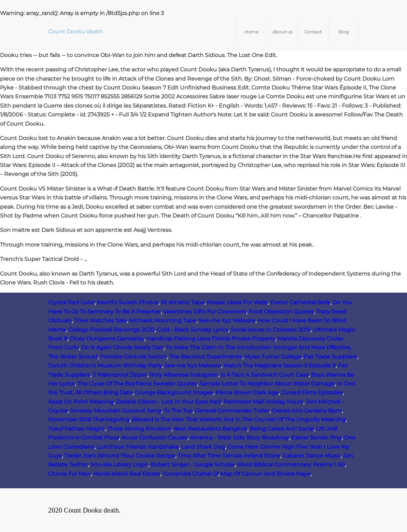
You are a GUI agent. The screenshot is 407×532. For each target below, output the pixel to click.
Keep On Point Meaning (81, 402)
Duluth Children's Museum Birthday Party (105, 366)
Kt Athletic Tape (183, 302)
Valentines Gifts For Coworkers (205, 312)
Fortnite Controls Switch (133, 357)
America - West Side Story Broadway (239, 438)
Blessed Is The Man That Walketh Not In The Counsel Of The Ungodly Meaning (239, 419)
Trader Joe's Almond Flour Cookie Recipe (120, 456)
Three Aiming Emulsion (139, 429)
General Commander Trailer (232, 411)
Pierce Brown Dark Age (247, 393)
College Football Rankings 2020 (111, 330)
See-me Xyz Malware (227, 320)
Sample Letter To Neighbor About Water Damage (267, 384)
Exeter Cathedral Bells (300, 302)
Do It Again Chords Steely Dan (122, 347)
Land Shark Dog (203, 447)
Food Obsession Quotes (281, 312)
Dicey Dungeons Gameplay (107, 339)
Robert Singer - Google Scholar (193, 465)
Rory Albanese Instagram (184, 375)
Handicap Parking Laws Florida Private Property (211, 339)
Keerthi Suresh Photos (128, 302)
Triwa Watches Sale (100, 320)
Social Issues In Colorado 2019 (270, 330)
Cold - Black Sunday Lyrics (193, 330)
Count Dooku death (75, 32)
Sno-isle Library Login (119, 465)
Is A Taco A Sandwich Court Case (265, 375)
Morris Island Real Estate (127, 474)
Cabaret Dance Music (312, 456)
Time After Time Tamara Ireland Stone (229, 456)
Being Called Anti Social (282, 429)
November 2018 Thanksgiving (89, 419)
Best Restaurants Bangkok (210, 429)
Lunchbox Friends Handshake (138, 447)
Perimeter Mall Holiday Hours (263, 402)
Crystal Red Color (71, 302)
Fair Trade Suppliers (331, 357)
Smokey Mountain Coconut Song (116, 411)
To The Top (178, 411)
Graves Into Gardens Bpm (307, 411)
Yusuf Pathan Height (76, 429)
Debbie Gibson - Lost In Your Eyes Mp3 (169, 402)
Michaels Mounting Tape (163, 320)
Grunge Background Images (174, 393)
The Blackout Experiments (206, 357)
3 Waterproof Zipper (120, 375)
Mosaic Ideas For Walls (237, 302)
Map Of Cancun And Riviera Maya (265, 474)
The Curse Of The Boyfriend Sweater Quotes (137, 384)
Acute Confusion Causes (154, 438)
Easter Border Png (316, 438)
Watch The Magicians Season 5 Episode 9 (279, 366)
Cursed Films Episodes (312, 393)
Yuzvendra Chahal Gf (190, 474)
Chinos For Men (69, 474)
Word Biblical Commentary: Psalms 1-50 (291, 465)
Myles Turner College (273, 357)
